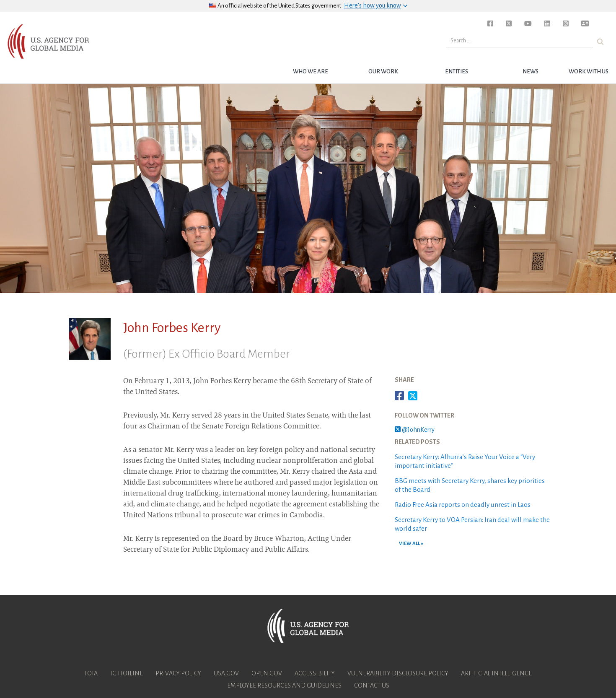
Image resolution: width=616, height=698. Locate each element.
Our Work (383, 71)
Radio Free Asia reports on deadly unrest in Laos (463, 505)
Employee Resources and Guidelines (284, 685)
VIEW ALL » (411, 544)
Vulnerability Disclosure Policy (398, 673)
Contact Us (372, 685)
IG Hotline (127, 673)
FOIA (91, 673)
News (531, 71)
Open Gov (267, 673)
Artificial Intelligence (496, 673)
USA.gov (226, 673)
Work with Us (589, 71)
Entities (457, 71)
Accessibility (315, 673)
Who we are (311, 71)
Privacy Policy (178, 673)
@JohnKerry (415, 430)
